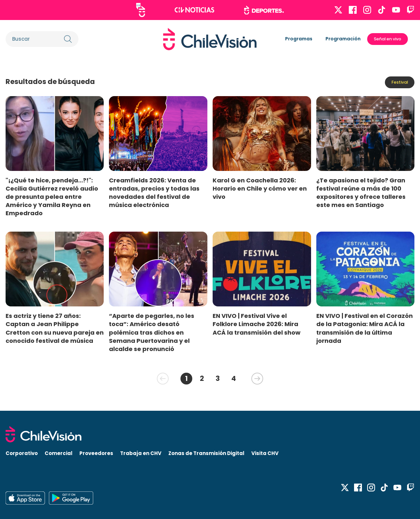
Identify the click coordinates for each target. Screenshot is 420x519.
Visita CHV (265, 453)
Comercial (59, 453)
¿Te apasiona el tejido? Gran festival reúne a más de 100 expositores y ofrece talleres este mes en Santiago (361, 193)
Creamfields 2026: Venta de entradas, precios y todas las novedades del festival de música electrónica (154, 193)
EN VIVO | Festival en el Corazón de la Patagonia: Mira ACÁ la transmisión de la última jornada (365, 328)
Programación (343, 39)
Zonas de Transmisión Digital (206, 453)
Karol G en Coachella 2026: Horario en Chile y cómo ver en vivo (260, 188)
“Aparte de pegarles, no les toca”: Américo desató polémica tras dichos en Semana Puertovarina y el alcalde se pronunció (152, 332)
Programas (299, 39)
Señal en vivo (388, 39)
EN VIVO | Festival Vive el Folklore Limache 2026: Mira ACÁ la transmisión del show (257, 324)
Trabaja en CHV (141, 453)
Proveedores (96, 453)
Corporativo (22, 453)
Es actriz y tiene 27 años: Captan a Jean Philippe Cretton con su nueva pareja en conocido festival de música (55, 328)
